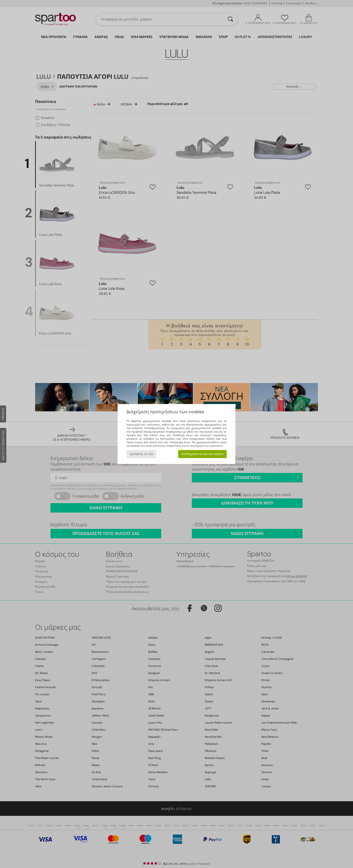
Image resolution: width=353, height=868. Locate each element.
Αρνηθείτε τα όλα (141, 454)
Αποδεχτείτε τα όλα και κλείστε (202, 454)
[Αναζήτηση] (230, 19)
